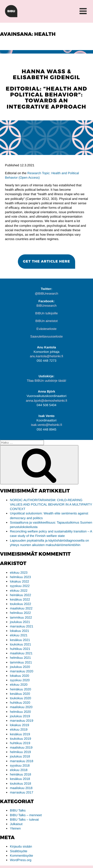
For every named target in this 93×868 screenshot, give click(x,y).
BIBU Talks (18, 810)
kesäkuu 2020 (20, 694)
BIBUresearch (46, 306)
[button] (46, 262)
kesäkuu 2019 (20, 734)
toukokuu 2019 (20, 739)
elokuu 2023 (19, 573)
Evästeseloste (46, 329)
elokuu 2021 (19, 635)
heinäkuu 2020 (20, 689)
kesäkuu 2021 (20, 640)
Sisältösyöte (19, 851)
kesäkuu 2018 (20, 779)
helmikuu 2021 (20, 658)
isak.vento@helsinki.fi (46, 425)
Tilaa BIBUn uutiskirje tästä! (46, 381)
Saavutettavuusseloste (46, 336)
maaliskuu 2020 (21, 707)
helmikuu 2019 (20, 752)
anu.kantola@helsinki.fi (47, 356)
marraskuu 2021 (22, 626)
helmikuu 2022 (20, 613)
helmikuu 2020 (20, 712)
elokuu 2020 (19, 685)
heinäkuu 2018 (20, 774)
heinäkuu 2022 (20, 595)
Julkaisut (16, 824)
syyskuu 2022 (20, 586)
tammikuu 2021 (21, 662)
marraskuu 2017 (22, 792)
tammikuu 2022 (21, 617)
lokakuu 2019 (19, 725)
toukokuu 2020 (20, 698)
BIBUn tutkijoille (46, 313)
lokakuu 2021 (19, 631)
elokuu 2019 (19, 729)
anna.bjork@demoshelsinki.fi (46, 401)
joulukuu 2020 (20, 667)
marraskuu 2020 (22, 671)
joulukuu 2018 (20, 756)
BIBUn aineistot (47, 321)
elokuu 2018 (19, 770)
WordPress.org (21, 860)
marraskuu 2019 (22, 721)
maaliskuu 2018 (21, 788)
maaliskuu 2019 (21, 747)
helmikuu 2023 (20, 577)
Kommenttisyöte (21, 856)
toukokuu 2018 (20, 783)
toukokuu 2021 (20, 644)
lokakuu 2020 (19, 676)
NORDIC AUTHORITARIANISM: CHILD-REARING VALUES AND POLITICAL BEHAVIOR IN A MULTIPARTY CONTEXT (51, 504)
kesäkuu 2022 (20, 599)
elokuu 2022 (19, 591)
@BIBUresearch (46, 293)
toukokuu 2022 (20, 604)
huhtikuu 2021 (20, 649)
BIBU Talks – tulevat (24, 820)
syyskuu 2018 (20, 765)
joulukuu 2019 (20, 716)
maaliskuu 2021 (21, 653)
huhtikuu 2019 (20, 743)
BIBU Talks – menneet (26, 815)
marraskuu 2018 (22, 761)
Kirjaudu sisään (21, 846)
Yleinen (15, 828)
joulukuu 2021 (20, 622)
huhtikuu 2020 (20, 703)
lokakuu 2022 (19, 581)
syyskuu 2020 (20, 680)
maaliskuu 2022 (21, 608)
